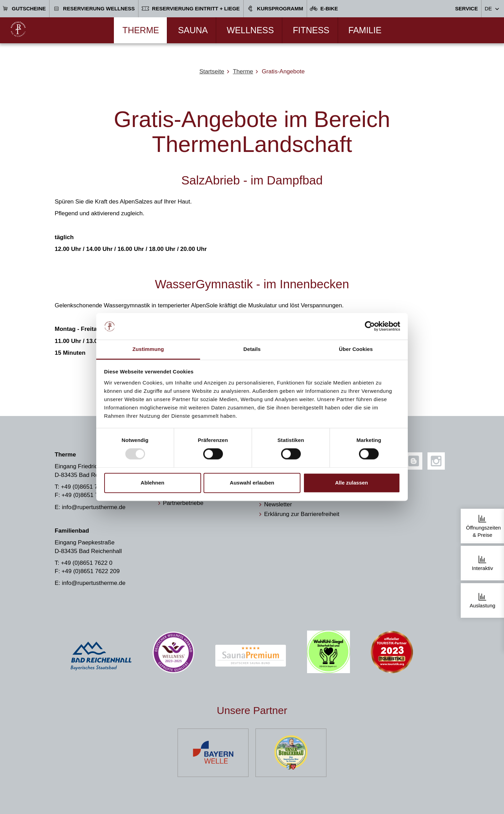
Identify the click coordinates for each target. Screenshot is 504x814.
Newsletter (278, 504)
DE (488, 8)
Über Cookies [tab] (356, 349)
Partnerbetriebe (183, 503)
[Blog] (414, 461)
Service (467, 8)
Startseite (212, 71)
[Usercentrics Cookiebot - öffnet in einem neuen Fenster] (370, 326)
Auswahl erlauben (252, 483)
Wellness (250, 30)
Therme (141, 30)
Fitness (311, 30)
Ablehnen (152, 483)
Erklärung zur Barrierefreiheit (302, 514)
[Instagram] (436, 461)
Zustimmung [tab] (148, 349)
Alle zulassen (352, 483)
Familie (365, 30)
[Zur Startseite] (18, 29)
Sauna (193, 30)
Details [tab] (252, 349)
